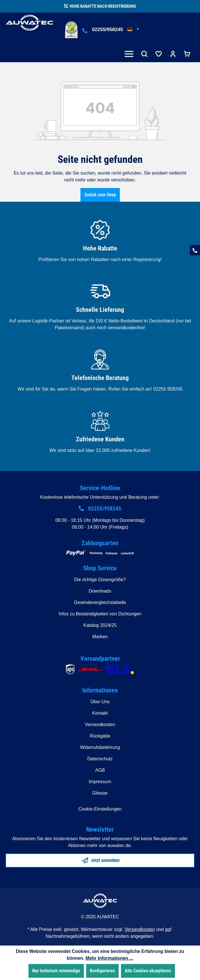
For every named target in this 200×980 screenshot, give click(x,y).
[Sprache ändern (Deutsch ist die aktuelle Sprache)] (133, 30)
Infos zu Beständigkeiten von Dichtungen (100, 614)
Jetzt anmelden (101, 859)
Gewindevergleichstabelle (100, 602)
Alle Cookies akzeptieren (148, 971)
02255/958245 (107, 30)
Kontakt (100, 713)
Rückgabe (100, 736)
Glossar (100, 793)
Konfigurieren (102, 971)
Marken (100, 637)
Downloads (100, 591)
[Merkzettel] (159, 55)
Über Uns (100, 702)
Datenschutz (100, 759)
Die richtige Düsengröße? (100, 580)
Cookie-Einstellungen (100, 809)
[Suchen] (144, 55)
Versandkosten (100, 725)
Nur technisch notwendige (56, 971)
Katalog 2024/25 (100, 625)
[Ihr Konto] (173, 55)
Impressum (100, 782)
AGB (100, 770)
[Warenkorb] (187, 55)
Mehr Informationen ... (109, 958)
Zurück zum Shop (100, 195)
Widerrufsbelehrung (100, 747)
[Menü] (130, 55)
